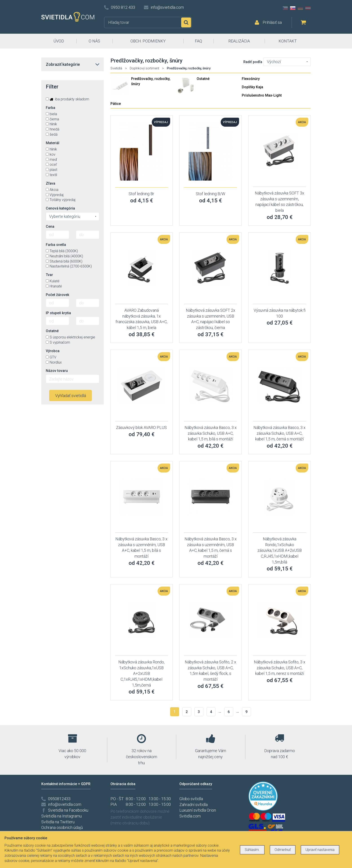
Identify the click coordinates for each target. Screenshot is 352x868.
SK (293, 8)
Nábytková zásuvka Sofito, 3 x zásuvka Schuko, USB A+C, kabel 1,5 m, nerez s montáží (280, 668)
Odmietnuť (283, 850)
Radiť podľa (253, 62)
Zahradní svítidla (194, 805)
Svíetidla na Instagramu (62, 816)
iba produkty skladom (67, 99)
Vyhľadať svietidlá (71, 396)
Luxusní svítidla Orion (198, 810)
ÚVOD (59, 41)
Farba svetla (56, 245)
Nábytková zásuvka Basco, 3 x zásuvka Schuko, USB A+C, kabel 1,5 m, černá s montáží (279, 433)
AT (308, 8)
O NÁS (94, 41)
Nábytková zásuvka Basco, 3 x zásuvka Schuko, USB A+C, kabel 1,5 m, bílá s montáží (211, 433)
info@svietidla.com (167, 7)
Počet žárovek (57, 295)
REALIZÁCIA (239, 41)
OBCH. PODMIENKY (148, 41)
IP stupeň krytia (58, 313)
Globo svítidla (191, 799)
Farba (51, 108)
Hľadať (186, 22)
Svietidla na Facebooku (68, 810)
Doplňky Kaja (252, 87)
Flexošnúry (251, 79)
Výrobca (53, 351)
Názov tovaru (57, 371)
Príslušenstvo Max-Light (262, 95)
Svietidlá (116, 68)
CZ (285, 8)
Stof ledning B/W (210, 194)
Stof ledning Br (141, 194)
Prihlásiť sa (272, 22)
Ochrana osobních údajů (62, 827)
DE (300, 8)
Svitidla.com (190, 816)
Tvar (49, 275)
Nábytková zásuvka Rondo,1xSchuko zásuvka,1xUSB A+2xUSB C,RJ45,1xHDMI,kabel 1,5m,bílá (280, 550)
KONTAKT (288, 41)
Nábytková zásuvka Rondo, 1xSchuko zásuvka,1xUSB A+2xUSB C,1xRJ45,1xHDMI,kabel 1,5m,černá (141, 674)
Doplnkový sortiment (144, 68)
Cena (50, 226)
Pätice (116, 104)
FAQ (198, 41)
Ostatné (203, 79)
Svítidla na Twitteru (58, 822)
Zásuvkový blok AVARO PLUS (141, 427)
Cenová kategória (60, 208)
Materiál (53, 143)
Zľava (51, 183)
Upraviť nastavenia (320, 850)
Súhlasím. (252, 850)
